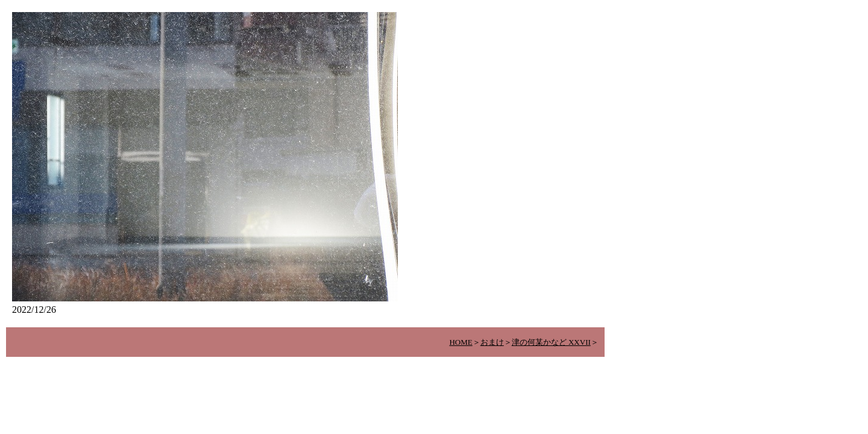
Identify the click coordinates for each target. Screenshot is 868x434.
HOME (461, 342)
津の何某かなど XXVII (551, 342)
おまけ (492, 342)
